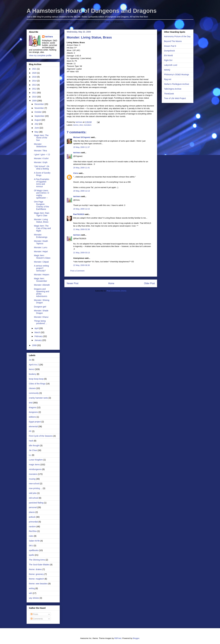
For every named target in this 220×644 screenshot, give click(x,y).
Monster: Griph (41, 162)
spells (32, 555)
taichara (77, 153)
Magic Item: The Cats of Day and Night (42, 228)
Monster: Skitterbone (40, 145)
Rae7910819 (79, 214)
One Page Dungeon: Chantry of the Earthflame (41, 205)
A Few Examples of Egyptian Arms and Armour (42, 183)
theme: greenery (36, 574)
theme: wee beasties (38, 584)
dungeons (33, 412)
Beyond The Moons (173, 41)
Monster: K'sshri (41, 158)
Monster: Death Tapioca (41, 242)
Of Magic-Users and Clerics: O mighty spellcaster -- (42, 194)
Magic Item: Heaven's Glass (42, 257)
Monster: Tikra (40, 151)
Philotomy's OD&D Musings (177, 74)
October (38, 112)
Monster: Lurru (41, 247)
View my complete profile (40, 55)
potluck (32, 517)
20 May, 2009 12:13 (82, 191)
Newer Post (73, 283)
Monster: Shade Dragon (41, 312)
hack (31, 441)
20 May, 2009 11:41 (82, 168)
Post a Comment (77, 271)
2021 (35, 69)
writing (32, 588)
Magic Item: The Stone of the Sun (41, 138)
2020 (35, 73)
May (37, 132)
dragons (33, 407)
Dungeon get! (40, 307)
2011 (35, 93)
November (39, 108)
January (38, 340)
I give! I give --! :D (42, 155)
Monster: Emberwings (41, 236)
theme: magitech (36, 579)
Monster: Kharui (41, 317)
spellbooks (34, 550)
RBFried (118, 638)
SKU (31, 546)
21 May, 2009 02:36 (82, 229)
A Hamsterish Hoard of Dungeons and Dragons (92, 11)
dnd (81, 125)
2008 (35, 345)
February (39, 336)
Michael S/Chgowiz (82, 137)
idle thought (34, 445)
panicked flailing (36, 503)
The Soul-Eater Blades (39, 565)
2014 (35, 81)
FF (30, 431)
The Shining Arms (37, 560)
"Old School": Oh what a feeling (42, 168)
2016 (35, 77)
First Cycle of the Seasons (41, 436)
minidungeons (35, 469)
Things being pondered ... (41, 322)
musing (32, 479)
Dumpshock (169, 51)
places (32, 512)
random (32, 527)
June (37, 128)
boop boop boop (36, 379)
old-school (34, 498)
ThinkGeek (169, 94)
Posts (34, 614)
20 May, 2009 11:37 (82, 147)
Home (111, 283)
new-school (34, 484)
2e (30, 360)
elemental (33, 426)
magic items (34, 465)
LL (30, 455)
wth (31, 593)
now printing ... (36, 488)
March (38, 332)
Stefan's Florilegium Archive (177, 84)
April (37, 328)
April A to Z (34, 365)
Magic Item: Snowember (41, 280)
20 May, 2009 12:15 (82, 209)
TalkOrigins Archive (173, 89)
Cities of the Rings (37, 384)
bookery (33, 374)
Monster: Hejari (41, 252)
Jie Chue (33, 450)
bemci (76, 125)
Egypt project (35, 422)
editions (32, 417)
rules (31, 536)
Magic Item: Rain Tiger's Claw (42, 214)
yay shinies (34, 598)
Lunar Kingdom (36, 460)
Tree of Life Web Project (175, 98)
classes (32, 388)
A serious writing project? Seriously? (41, 268)
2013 (35, 85)
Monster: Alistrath (42, 285)
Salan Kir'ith (34, 541)
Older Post (149, 283)
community (34, 393)
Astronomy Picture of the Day (177, 36)
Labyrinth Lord (171, 65)
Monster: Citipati (41, 262)
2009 (35, 101)
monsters (87, 125)
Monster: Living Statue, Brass (41, 221)
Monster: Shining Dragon (42, 301)
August (38, 120)
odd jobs (33, 493)
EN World (168, 55)
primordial (33, 522)
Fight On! (168, 60)
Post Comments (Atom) (116, 291)
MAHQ (167, 70)
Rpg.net (168, 79)
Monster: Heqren (42, 275)
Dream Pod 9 (170, 46)
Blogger (136, 638)
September (40, 116)
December (39, 104)
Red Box (33, 531)
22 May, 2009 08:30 (82, 265)
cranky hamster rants (38, 398)
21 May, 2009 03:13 (82, 253)
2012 (35, 89)
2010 (35, 97)
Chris (76, 173)
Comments (37, 619)
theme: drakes (35, 569)
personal (33, 507)
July (37, 124)
